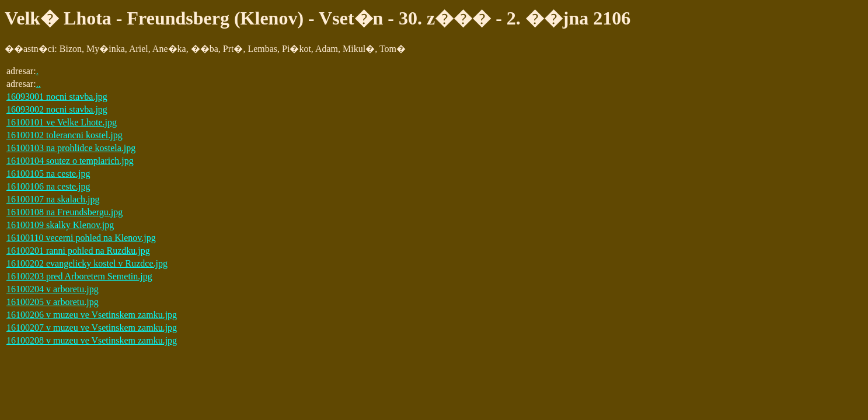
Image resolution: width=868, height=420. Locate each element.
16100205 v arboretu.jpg (53, 302)
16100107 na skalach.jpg (53, 199)
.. (39, 84)
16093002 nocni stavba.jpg (57, 109)
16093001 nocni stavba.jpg (57, 97)
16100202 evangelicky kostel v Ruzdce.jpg (87, 263)
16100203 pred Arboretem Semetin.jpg (79, 276)
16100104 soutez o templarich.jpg (70, 161)
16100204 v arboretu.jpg (53, 289)
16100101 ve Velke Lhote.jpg (62, 122)
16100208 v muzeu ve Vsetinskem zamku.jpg (92, 340)
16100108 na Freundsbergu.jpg (65, 212)
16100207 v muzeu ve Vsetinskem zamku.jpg (92, 328)
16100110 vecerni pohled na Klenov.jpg (81, 238)
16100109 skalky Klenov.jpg (60, 225)
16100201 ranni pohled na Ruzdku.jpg (78, 251)
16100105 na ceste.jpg (48, 174)
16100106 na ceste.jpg (48, 186)
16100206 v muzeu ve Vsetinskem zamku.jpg (92, 315)
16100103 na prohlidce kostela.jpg (71, 148)
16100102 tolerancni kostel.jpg (65, 135)
